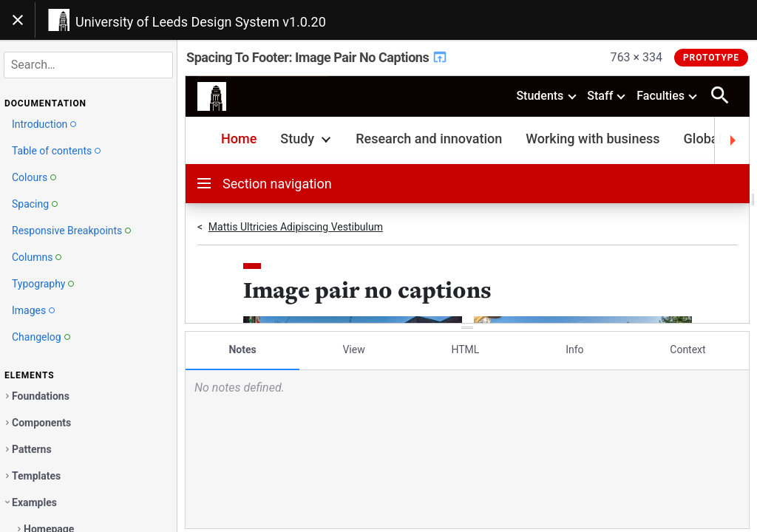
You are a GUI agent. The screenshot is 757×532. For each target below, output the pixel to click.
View (353, 349)
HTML (465, 349)
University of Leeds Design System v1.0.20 (201, 22)
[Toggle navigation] (18, 20)
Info (574, 349)
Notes (242, 349)
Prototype (711, 58)
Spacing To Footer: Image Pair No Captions (317, 57)
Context (688, 349)
